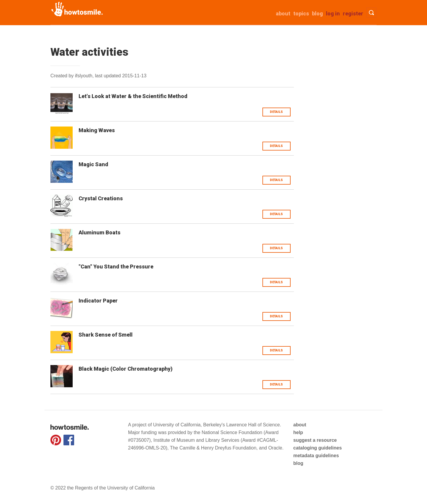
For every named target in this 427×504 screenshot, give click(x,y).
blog (298, 463)
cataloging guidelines (318, 448)
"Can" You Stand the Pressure (116, 267)
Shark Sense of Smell (106, 335)
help (298, 432)
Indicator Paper (98, 301)
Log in (333, 13)
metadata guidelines (316, 456)
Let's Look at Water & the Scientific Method (133, 96)
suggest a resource (315, 440)
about (283, 13)
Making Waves (97, 130)
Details (276, 112)
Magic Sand (93, 164)
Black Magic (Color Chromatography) (126, 369)
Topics (301, 13)
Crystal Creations (101, 198)
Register (353, 13)
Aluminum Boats (99, 232)
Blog (317, 13)
